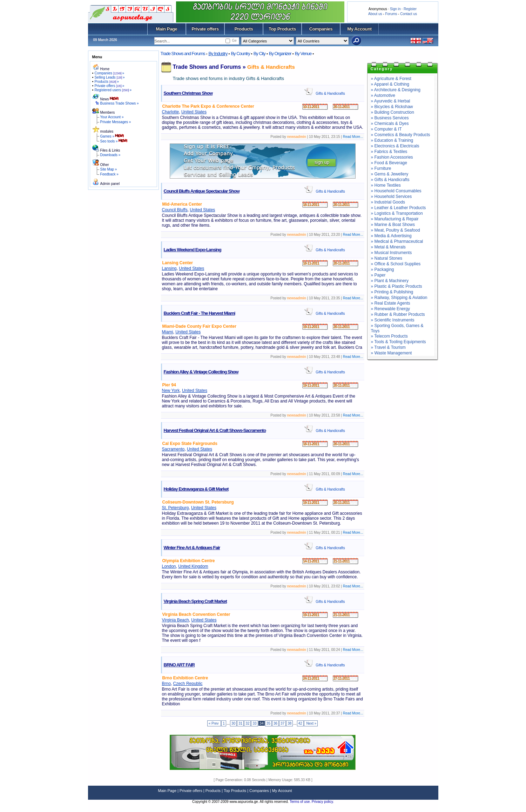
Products (244, 29)
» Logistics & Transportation (397, 213)
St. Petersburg (176, 508)
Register (410, 9)
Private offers (205, 29)
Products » (107, 82)
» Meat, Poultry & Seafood (396, 230)
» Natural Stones (387, 258)
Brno (166, 684)
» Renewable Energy (390, 309)
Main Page (167, 29)
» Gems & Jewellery (390, 174)
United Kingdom (193, 566)
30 (233, 723)
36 (275, 723)
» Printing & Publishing (392, 292)
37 (282, 723)
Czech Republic (188, 684)
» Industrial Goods (388, 202)
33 (254, 723)
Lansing (169, 268)
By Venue (303, 54)
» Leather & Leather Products (399, 208)
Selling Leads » (109, 77)
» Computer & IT (386, 129)
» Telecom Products (389, 336)
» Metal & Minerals (388, 247)
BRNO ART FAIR (179, 665)
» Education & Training (392, 140)
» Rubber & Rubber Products (398, 314)
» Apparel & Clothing (390, 84)
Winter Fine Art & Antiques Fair (192, 548)
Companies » (109, 73)
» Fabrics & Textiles (389, 152)
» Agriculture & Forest (391, 79)
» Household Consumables (396, 191)
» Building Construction (393, 112)
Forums (391, 14)
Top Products (282, 29)
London (169, 566)
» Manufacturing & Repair (395, 219)
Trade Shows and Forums (183, 54)
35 (268, 723)
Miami (168, 332)
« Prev (214, 723)
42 (300, 723)
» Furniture (381, 168)
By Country (240, 54)
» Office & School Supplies (396, 264)
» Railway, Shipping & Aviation (399, 298)
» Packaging (383, 269)
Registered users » (113, 90)
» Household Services (392, 197)
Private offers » (109, 86)
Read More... (353, 137)
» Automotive (383, 95)
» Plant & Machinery (390, 281)
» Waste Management (392, 353)
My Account (359, 29)
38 (289, 723)
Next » (311, 723)
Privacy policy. (323, 802)
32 (247, 723)
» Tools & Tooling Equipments (399, 342)
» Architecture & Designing (396, 90)
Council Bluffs (175, 210)
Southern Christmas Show (188, 93)
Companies (321, 29)
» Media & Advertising (391, 236)
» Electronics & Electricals (395, 146)
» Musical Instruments (392, 253)
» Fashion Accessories (392, 157)
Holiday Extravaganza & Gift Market (196, 489)
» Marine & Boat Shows (393, 225)
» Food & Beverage (389, 163)
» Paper (378, 275)
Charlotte (171, 112)
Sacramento (173, 449)
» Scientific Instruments (393, 320)
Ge (234, 41)
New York (171, 391)
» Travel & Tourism (388, 347)
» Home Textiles (386, 185)
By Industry (218, 54)
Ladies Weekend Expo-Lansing (193, 250)
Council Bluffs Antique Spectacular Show (202, 191)
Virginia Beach (176, 620)
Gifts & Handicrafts (271, 67)
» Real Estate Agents (391, 303)
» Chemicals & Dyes (390, 124)
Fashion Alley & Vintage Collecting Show (201, 372)
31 (240, 723)
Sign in (395, 9)
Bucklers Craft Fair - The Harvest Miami (200, 313)
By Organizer (280, 54)
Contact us (409, 14)
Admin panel (110, 184)
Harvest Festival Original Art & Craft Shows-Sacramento (215, 430)
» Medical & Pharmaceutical (397, 241)
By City (259, 54)
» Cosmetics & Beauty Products (401, 135)
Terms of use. (301, 802)
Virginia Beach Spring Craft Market (195, 601)
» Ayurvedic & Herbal (391, 101)
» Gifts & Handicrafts (390, 180)
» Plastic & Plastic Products (397, 286)
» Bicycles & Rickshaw (392, 107)
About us (375, 14)
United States (194, 112)
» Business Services (390, 118)
